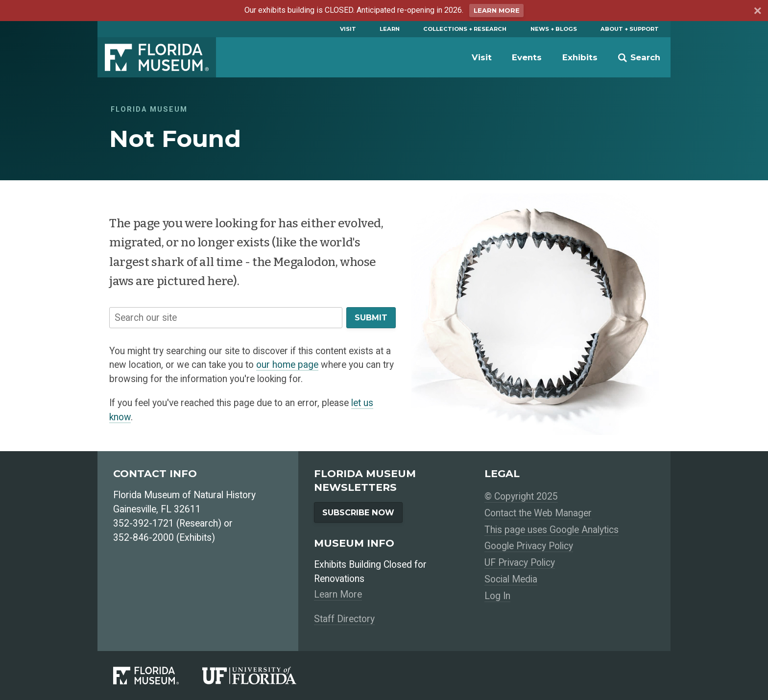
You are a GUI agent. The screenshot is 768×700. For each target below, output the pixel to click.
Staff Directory (344, 619)
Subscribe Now (358, 512)
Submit (371, 317)
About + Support (630, 29)
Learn (390, 29)
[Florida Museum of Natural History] (158, 675)
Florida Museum (157, 57)
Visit (348, 29)
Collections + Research (465, 29)
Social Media (511, 579)
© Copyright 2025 (521, 496)
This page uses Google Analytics (552, 530)
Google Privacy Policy (529, 546)
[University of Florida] (261, 675)
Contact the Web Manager (538, 513)
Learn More (497, 11)
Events (527, 57)
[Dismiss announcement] (757, 12)
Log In (497, 596)
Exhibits (580, 57)
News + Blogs (554, 29)
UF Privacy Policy (520, 563)
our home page (287, 365)
